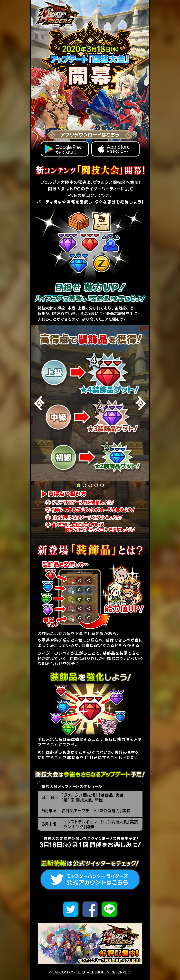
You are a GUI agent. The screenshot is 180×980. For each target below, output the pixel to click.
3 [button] (90, 485)
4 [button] (96, 485)
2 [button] (84, 485)
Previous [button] (40, 403)
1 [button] (78, 485)
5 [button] (102, 485)
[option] (90, 403)
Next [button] (140, 403)
